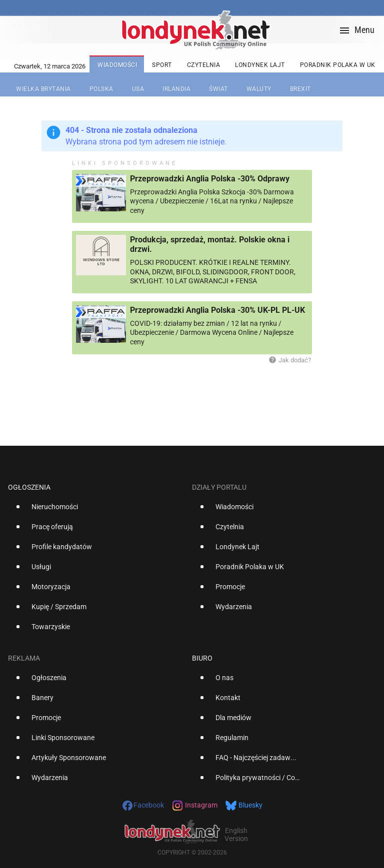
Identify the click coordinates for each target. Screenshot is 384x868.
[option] (96, 511)
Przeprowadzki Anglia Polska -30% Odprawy (210, 179)
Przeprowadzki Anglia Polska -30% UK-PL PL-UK (217, 310)
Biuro (202, 658)
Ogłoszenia (29, 487)
